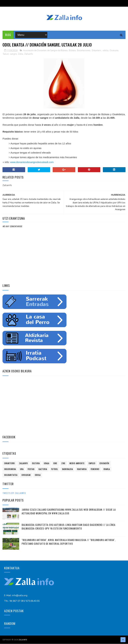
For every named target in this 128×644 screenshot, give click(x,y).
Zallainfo (29, 54)
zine (63, 463)
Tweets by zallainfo (14, 493)
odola (105, 51)
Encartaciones (84, 51)
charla (107, 469)
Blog (8, 35)
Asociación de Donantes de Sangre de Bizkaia (45, 51)
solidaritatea (11, 475)
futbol (54, 469)
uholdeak (26, 475)
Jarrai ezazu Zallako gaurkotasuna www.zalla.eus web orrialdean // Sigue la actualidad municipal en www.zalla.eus (69, 512)
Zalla (20, 54)
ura (22, 469)
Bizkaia (72, 51)
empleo (92, 463)
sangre (13, 54)
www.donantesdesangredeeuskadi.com (32, 162)
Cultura (36, 463)
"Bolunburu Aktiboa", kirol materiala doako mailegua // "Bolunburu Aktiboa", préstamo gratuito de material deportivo (69, 542)
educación (104, 463)
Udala (46, 463)
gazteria (43, 469)
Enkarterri (96, 51)
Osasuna (114, 51)
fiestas (31, 469)
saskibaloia (67, 469)
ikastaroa (82, 469)
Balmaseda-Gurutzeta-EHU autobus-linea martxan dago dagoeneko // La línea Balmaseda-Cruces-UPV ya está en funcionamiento (68, 527)
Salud (6, 54)
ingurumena (10, 469)
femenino (95, 469)
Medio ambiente (77, 463)
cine (55, 463)
